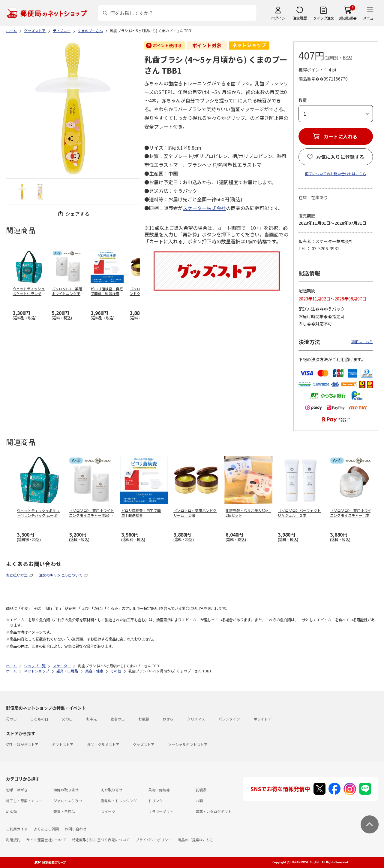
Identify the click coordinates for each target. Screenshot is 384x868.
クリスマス (196, 719)
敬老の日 (118, 719)
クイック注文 (324, 18)
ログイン (278, 18)
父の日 (67, 719)
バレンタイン (229, 719)
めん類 (11, 811)
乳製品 (201, 790)
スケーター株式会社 (204, 208)
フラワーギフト (161, 811)
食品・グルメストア (103, 744)
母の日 (11, 719)
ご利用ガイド (17, 829)
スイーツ (108, 811)
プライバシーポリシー (154, 840)
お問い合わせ (76, 829)
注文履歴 (300, 18)
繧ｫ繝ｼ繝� (348, 18)
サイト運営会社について (46, 840)
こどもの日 (39, 719)
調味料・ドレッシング (119, 801)
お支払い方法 (17, 575)
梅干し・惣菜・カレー (24, 801)
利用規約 (13, 840)
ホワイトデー (264, 719)
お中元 (91, 719)
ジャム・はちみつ (68, 801)
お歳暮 (144, 719)
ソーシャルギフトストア (188, 744)
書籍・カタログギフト (214, 811)
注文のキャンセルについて (61, 575)
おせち (168, 719)
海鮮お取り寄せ (66, 790)
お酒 (199, 801)
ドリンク (155, 801)
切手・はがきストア (22, 744)
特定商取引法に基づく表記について (101, 840)
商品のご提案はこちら (196, 840)
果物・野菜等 (159, 790)
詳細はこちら (362, 341)
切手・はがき (17, 790)
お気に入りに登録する (340, 157)
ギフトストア (63, 744)
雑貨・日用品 (64, 811)
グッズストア (144, 744)
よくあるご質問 (46, 829)
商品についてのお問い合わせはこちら (336, 174)
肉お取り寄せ (112, 790)
